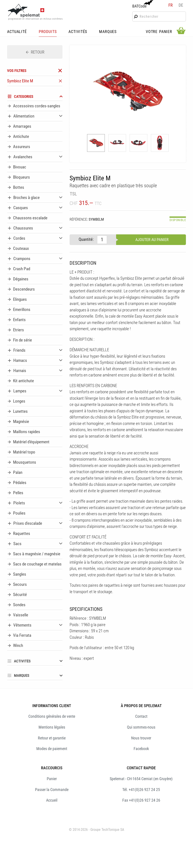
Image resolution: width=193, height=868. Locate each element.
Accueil (52, 800)
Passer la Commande (52, 790)
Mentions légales (52, 727)
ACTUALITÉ (17, 32)
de (181, 5)
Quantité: (86, 239)
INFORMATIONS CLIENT (52, 706)
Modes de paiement (52, 749)
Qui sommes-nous (141, 727)
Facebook (141, 749)
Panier (52, 779)
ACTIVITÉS (78, 32)
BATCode (142, 4)
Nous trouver (141, 738)
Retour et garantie (52, 738)
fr (171, 5)
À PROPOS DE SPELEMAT (141, 706)
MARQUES (108, 32)
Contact (141, 716)
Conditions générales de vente (52, 716)
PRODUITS (48, 32)
